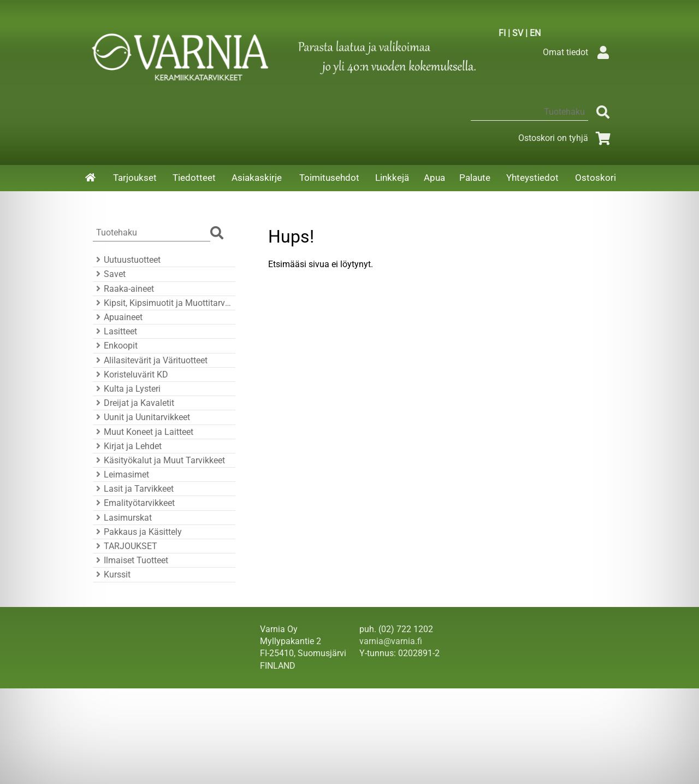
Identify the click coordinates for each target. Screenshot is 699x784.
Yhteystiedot (532, 178)
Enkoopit (115, 346)
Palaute (475, 178)
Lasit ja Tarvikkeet (133, 489)
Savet (109, 274)
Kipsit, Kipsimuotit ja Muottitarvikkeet (162, 303)
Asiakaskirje (257, 178)
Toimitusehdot (329, 178)
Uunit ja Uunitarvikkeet (141, 417)
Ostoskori (596, 178)
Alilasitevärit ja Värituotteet (150, 360)
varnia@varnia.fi (391, 641)
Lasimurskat (122, 518)
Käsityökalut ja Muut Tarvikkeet (159, 460)
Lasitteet (115, 331)
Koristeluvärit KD (131, 375)
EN (535, 33)
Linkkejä (392, 178)
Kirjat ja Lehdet (127, 446)
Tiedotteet (194, 178)
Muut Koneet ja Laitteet (143, 432)
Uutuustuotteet (127, 260)
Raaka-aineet (123, 289)
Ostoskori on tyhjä (566, 138)
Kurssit (112, 574)
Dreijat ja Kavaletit (134, 403)
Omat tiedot (579, 52)
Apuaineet (118, 317)
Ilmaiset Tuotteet (131, 560)
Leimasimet (121, 474)
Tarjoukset (135, 178)
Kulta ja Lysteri (127, 389)
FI (502, 33)
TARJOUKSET (125, 546)
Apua (434, 178)
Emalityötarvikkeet (134, 503)
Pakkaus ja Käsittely (137, 532)
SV (518, 33)
